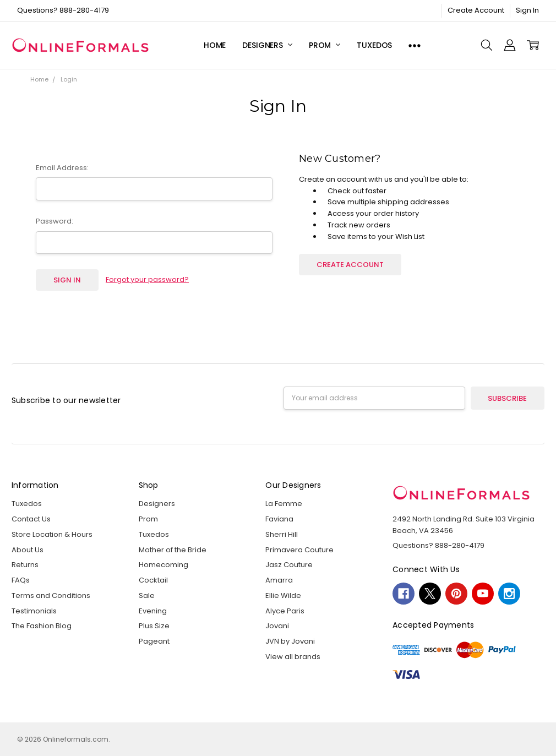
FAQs (21, 580)
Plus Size (154, 626)
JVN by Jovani (290, 641)
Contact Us (31, 519)
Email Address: (62, 168)
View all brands (293, 657)
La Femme (284, 504)
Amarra (279, 580)
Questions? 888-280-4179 (63, 10)
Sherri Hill (282, 534)
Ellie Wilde (283, 595)
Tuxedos (374, 45)
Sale (147, 595)
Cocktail (153, 580)
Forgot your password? (147, 279)
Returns (25, 565)
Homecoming (163, 565)
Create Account (476, 10)
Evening (153, 611)
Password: (54, 221)
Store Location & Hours (52, 534)
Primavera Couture (299, 550)
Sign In (527, 10)
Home (215, 45)
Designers (267, 45)
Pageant (154, 641)
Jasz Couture (289, 565)
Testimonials (34, 611)
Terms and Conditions (51, 595)
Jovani (277, 626)
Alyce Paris (285, 611)
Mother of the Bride (173, 550)
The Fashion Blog (42, 626)
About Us (28, 550)
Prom (325, 45)
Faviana (279, 519)
